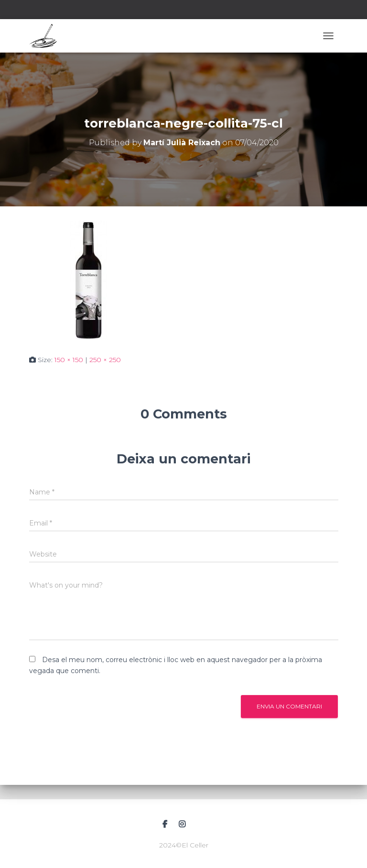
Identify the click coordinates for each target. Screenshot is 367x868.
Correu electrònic (201, 823)
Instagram (182, 825)
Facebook (165, 825)
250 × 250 (105, 360)
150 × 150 (69, 360)
